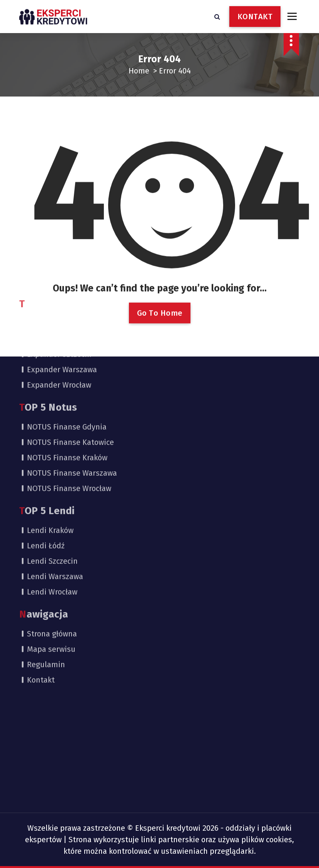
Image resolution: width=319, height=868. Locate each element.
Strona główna (52, 540)
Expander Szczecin (59, 261)
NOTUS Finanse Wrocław (69, 395)
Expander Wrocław (59, 292)
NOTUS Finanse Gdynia (67, 333)
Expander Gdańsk (58, 230)
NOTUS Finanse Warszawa (72, 380)
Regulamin (46, 571)
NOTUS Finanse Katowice (70, 349)
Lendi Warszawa (55, 483)
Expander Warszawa (62, 276)
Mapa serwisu (51, 556)
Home (139, 71)
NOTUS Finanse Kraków (67, 364)
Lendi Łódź (46, 452)
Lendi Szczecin (52, 468)
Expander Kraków (57, 245)
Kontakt (41, 586)
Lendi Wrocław (52, 498)
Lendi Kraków (50, 437)
